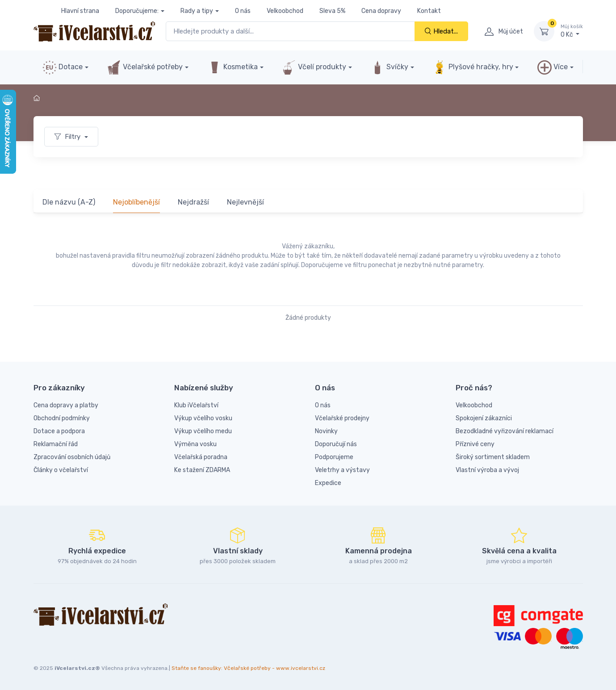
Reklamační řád (56, 444)
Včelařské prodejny (342, 418)
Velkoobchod (285, 11)
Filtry (68, 137)
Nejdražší (193, 202)
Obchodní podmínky (62, 418)
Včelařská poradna (201, 457)
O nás (243, 11)
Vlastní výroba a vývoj (487, 470)
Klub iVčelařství (196, 405)
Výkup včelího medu (203, 431)
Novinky (326, 431)
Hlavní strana (80, 11)
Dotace (63, 67)
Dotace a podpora (59, 431)
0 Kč (572, 31)
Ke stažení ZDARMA (202, 470)
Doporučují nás (336, 444)
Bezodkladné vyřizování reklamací (505, 431)
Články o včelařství (61, 470)
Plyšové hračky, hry (473, 67)
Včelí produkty (314, 67)
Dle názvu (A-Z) (69, 202)
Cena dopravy (381, 11)
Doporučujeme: (137, 11)
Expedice (328, 483)
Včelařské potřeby (145, 67)
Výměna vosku (195, 444)
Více (553, 67)
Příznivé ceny (475, 444)
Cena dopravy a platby (66, 405)
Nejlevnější (245, 202)
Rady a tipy (197, 11)
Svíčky (389, 67)
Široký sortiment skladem (493, 457)
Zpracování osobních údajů (72, 457)
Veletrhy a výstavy (342, 470)
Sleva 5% (332, 11)
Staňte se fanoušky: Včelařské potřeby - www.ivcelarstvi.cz (248, 668)
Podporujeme (334, 457)
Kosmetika (233, 67)
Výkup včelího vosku (203, 418)
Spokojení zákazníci (484, 418)
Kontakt (429, 11)
